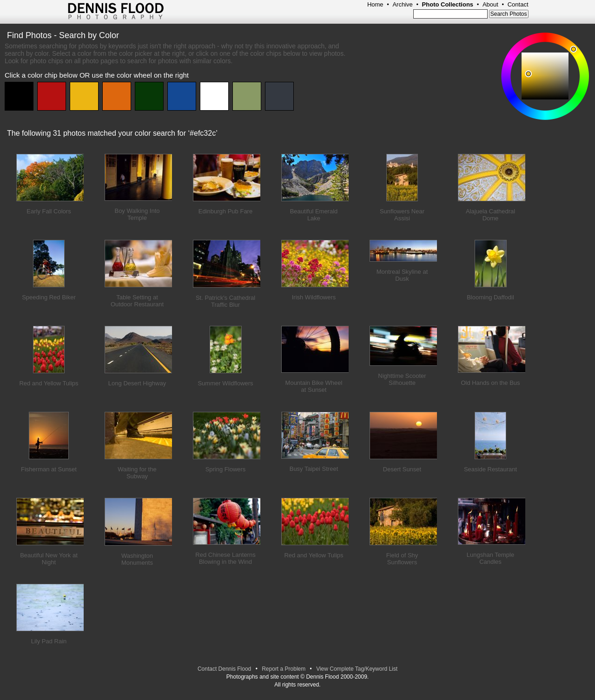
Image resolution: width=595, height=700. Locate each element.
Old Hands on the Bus (490, 383)
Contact (518, 4)
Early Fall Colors (49, 211)
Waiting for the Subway (137, 473)
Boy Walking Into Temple (137, 214)
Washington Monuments (137, 559)
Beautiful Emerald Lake (314, 215)
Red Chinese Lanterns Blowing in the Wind (225, 558)
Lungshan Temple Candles (490, 558)
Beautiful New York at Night (49, 559)
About (490, 4)
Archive (402, 4)
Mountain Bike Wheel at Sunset (314, 386)
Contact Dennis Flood (224, 669)
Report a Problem (284, 669)
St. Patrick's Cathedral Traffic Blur (225, 301)
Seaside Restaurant (490, 469)
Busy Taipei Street (314, 469)
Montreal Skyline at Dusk (402, 275)
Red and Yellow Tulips (49, 383)
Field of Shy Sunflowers (402, 559)
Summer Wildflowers (225, 383)
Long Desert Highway (137, 383)
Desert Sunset (402, 469)
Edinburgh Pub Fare (225, 211)
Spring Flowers (226, 469)
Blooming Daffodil (490, 297)
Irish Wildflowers (314, 297)
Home (375, 4)
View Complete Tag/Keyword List (357, 669)
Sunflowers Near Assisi (402, 215)
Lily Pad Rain (49, 641)
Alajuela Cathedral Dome (490, 215)
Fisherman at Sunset (49, 469)
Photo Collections (448, 4)
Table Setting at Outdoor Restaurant (137, 301)
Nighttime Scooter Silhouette (402, 379)
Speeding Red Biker (49, 297)
